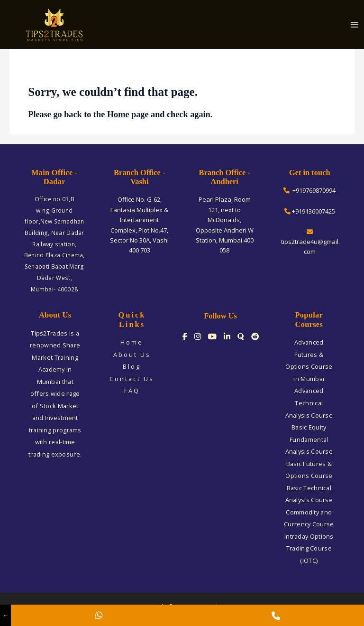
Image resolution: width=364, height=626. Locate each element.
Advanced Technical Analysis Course (309, 403)
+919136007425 (310, 211)
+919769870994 (309, 190)
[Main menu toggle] (355, 24)
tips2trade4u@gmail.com (310, 243)
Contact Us (132, 379)
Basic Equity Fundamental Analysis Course (309, 439)
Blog (132, 366)
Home (118, 114)
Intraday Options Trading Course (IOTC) (309, 548)
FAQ (132, 391)
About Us (132, 355)
